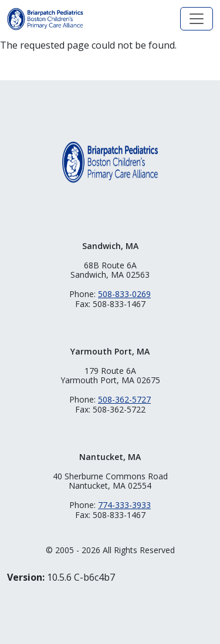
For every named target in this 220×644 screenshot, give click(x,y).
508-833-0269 (124, 294)
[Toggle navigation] (197, 19)
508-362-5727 (124, 399)
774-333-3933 (124, 505)
